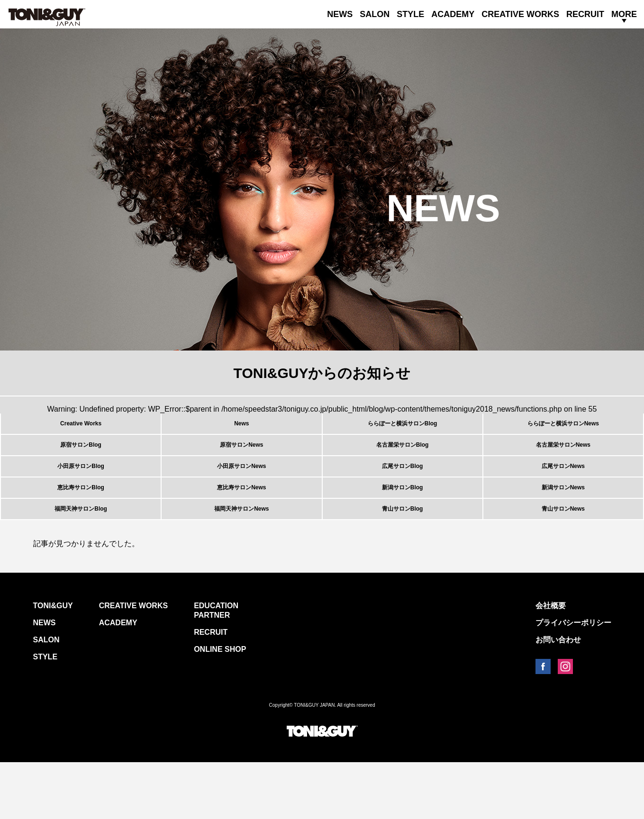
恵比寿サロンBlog (81, 527)
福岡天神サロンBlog (81, 560)
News (242, 429)
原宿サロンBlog (81, 462)
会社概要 (551, 662)
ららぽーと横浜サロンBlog (402, 429)
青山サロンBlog (402, 560)
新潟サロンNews (563, 527)
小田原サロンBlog (81, 495)
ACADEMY (453, 14)
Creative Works (81, 429)
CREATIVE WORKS (520, 14)
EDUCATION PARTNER (216, 667)
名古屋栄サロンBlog (402, 462)
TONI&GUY (53, 662)
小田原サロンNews (242, 495)
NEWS (340, 14)
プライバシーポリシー (573, 679)
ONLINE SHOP (220, 706)
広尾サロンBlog (402, 495)
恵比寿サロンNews (242, 527)
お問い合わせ (558, 697)
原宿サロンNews (242, 462)
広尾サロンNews (563, 495)
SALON (375, 14)
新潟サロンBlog (402, 527)
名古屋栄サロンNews (563, 462)
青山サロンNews (563, 560)
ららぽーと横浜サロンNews (563, 429)
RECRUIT (585, 14)
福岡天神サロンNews (242, 560)
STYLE (410, 14)
